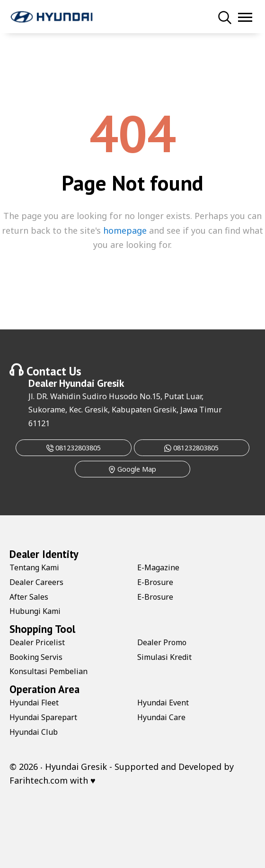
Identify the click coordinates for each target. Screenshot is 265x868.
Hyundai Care (161, 717)
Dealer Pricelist (37, 642)
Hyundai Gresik (92, 383)
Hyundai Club (34, 732)
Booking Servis (36, 657)
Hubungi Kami (35, 611)
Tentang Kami (34, 567)
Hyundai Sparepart (43, 717)
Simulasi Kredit (164, 657)
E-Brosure (155, 582)
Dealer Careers (36, 582)
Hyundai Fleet (34, 703)
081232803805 (74, 448)
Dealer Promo (162, 642)
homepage (125, 230)
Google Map (132, 469)
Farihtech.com (39, 780)
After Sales (29, 597)
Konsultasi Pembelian (49, 671)
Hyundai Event (163, 703)
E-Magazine (158, 567)
